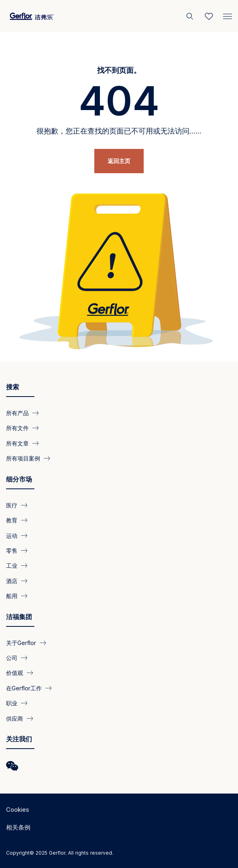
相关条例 (18, 827)
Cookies (18, 810)
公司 (12, 658)
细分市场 (19, 479)
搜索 (13, 387)
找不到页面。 (119, 70)
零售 (12, 551)
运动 (12, 535)
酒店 (12, 580)
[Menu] (227, 15)
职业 (12, 703)
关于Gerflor (21, 642)
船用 (12, 596)
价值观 (15, 673)
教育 (12, 520)
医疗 (12, 505)
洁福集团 (19, 617)
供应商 (15, 718)
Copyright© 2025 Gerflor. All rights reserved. (60, 853)
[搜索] (191, 16)
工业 (12, 566)
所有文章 (17, 443)
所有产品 (17, 413)
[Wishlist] (209, 16)
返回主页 (119, 161)
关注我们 (19, 739)
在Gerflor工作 (24, 688)
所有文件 (17, 428)
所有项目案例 (23, 458)
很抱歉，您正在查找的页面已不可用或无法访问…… (119, 131)
